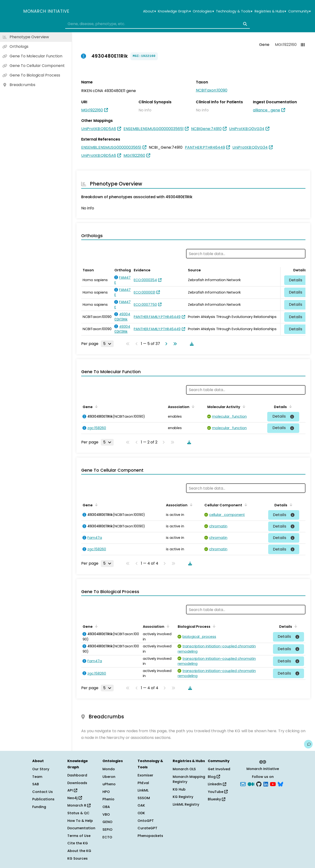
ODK (141, 813)
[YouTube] (273, 784)
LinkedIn (217, 784)
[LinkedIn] (266, 784)
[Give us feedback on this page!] (308, 744)
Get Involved (219, 769)
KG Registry (183, 797)
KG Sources (77, 858)
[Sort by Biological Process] (213, 626)
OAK (141, 805)
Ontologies (203, 11)
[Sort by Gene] (96, 406)
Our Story (41, 769)
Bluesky (216, 799)
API (72, 790)
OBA (106, 807)
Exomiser (145, 775)
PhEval (143, 783)
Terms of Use (79, 836)
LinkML (143, 790)
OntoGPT (146, 821)
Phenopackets (150, 836)
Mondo (109, 769)
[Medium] (251, 784)
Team (37, 777)
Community (299, 11)
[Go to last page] (174, 344)
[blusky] (280, 784)
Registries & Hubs (270, 11)
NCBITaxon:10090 (212, 90)
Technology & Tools (234, 11)
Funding (39, 807)
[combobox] (157, 24)
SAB (36, 784)
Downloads (77, 783)
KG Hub (179, 789)
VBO (106, 814)
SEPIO (107, 830)
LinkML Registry (186, 804)
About (149, 11)
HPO (106, 792)
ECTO (107, 837)
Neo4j (75, 798)
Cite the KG (78, 843)
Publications (43, 799)
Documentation (81, 828)
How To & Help (80, 821)
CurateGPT (147, 828)
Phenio (108, 799)
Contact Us (43, 792)
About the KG (79, 851)
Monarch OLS (184, 769)
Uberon (109, 777)
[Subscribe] (243, 784)
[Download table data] (191, 344)
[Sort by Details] (290, 406)
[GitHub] (259, 784)
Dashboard (77, 775)
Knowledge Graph (174, 11)
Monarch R (79, 805)
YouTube (218, 792)
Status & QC (78, 813)
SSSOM (144, 798)
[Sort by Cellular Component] (245, 505)
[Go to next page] (165, 344)
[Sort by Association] (192, 406)
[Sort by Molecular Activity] (243, 406)
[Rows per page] (107, 344)
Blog (214, 777)
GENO (107, 822)
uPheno (109, 784)
